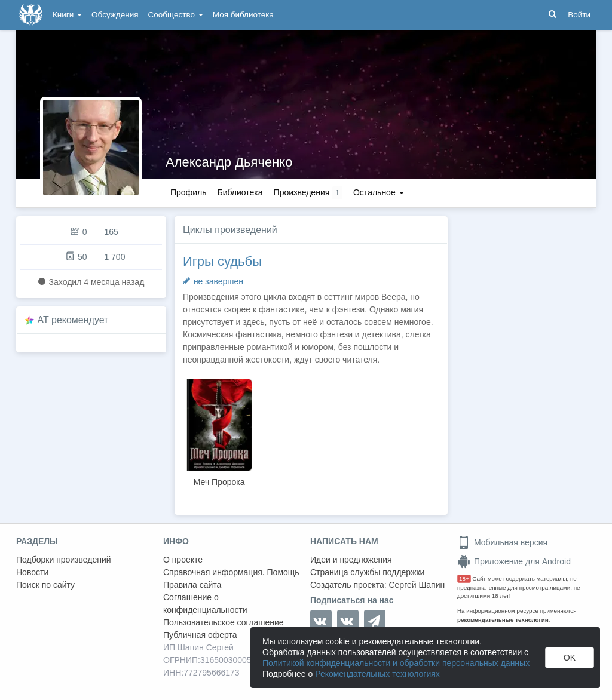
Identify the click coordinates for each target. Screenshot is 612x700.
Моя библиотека (243, 15)
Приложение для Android (514, 561)
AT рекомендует (73, 320)
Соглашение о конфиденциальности (205, 604)
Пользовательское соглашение (224, 622)
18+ (464, 578)
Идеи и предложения (351, 560)
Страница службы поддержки (367, 572)
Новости (32, 572)
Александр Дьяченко (229, 162)
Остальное (379, 192)
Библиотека (240, 192)
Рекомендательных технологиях (377, 674)
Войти (579, 15)
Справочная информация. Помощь (231, 572)
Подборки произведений (64, 560)
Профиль (188, 192)
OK (570, 658)
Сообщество (176, 15)
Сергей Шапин (417, 585)
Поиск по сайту (45, 585)
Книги (67, 15)
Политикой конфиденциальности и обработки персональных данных (396, 663)
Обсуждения (115, 15)
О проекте (183, 560)
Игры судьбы (222, 261)
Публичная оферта (200, 635)
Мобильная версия (502, 542)
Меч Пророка (219, 482)
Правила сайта (192, 585)
